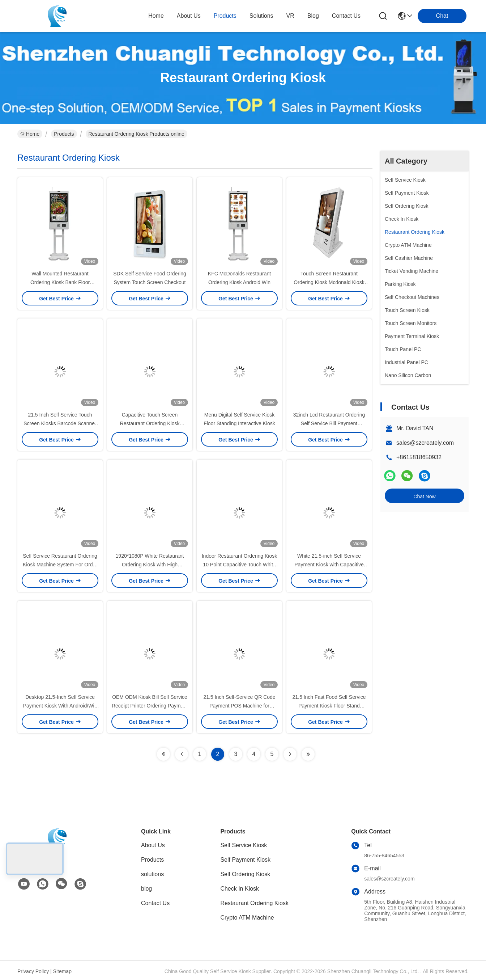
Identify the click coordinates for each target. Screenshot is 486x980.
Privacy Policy (33, 971)
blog (313, 16)
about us (189, 16)
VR (290, 16)
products (225, 16)
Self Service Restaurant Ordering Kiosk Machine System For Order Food (60, 565)
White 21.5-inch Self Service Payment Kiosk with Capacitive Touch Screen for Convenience (329, 565)
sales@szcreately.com (425, 443)
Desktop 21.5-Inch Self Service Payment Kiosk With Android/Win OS (60, 706)
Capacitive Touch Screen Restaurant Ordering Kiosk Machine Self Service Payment (150, 423)
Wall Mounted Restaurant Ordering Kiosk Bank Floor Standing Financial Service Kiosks (60, 282)
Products (64, 134)
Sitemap (62, 971)
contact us (346, 16)
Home (156, 16)
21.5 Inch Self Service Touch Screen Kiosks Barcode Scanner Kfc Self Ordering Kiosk (60, 423)
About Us (153, 845)
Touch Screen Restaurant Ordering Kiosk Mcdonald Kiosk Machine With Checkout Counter (329, 282)
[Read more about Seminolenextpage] (163, 754)
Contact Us (155, 903)
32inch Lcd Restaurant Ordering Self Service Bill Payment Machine (329, 423)
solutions (261, 16)
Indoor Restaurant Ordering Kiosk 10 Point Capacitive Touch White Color (240, 565)
